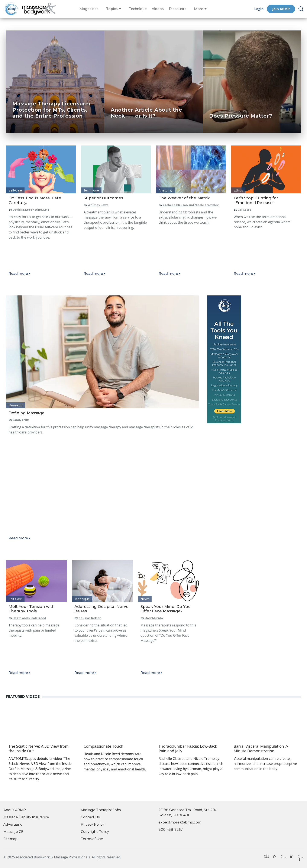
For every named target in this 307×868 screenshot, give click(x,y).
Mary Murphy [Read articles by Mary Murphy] (154, 618)
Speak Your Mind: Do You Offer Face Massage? (166, 609)
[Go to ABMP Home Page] (11, 9)
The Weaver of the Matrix (184, 198)
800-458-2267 (171, 830)
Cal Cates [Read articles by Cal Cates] (244, 210)
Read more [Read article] (18, 274)
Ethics (238, 190)
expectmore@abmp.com (180, 822)
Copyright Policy (95, 832)
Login (259, 9)
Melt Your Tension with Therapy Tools (32, 609)
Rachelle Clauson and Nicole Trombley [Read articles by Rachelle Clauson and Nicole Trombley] (191, 205)
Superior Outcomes (103, 198)
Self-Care (15, 190)
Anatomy (166, 190)
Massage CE (13, 832)
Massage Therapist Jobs (101, 810)
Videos (158, 9)
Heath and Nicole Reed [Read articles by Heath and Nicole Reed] (29, 618)
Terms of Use (92, 839)
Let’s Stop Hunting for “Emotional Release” (256, 200)
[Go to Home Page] (39, 9)
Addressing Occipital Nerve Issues (101, 609)
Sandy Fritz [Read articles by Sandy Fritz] (21, 420)
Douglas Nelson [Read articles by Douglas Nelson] (90, 618)
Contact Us (90, 817)
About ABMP (15, 810)
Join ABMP (281, 9)
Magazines (89, 9)
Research (16, 405)
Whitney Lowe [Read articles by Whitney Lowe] (98, 205)
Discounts (178, 9)
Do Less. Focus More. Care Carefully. (35, 200)
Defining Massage (27, 413)
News (145, 599)
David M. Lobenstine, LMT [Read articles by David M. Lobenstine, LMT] (31, 210)
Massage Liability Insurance (26, 817)
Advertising (13, 824)
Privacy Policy (93, 824)
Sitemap (10, 839)
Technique (138, 9)
